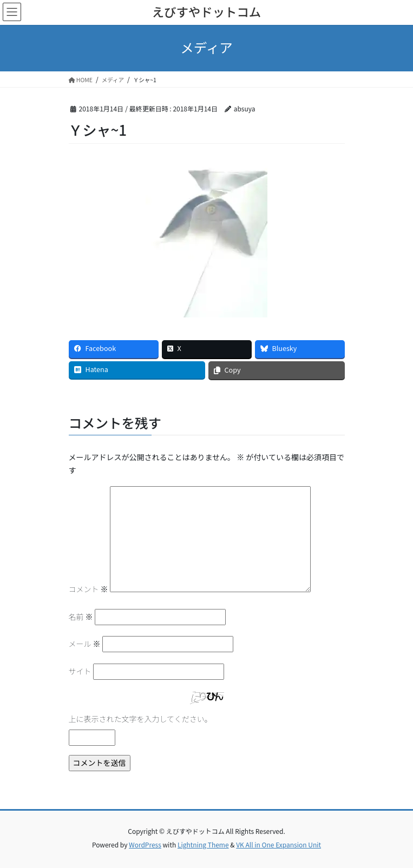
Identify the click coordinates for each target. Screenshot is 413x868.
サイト (80, 671)
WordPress (145, 844)
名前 (81, 617)
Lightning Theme (203, 844)
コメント (88, 589)
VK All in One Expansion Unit (278, 844)
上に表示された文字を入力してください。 (140, 719)
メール (85, 644)
